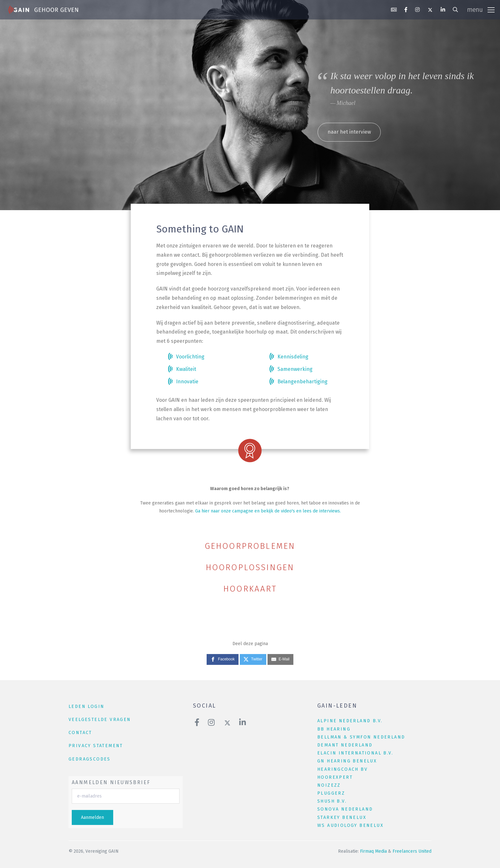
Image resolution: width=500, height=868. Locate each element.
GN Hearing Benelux (347, 761)
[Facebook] (223, 659)
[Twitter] (253, 659)
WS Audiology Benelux (350, 825)
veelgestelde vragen (100, 720)
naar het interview (349, 132)
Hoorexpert (335, 777)
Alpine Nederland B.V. (350, 721)
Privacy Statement (96, 746)
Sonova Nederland (345, 809)
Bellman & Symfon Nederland (361, 737)
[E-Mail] (280, 659)
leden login (86, 706)
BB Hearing (334, 729)
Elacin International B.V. (355, 753)
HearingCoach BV (342, 769)
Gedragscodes (90, 759)
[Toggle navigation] (481, 10)
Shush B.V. (332, 801)
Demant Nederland (345, 745)
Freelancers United (412, 851)
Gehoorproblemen (250, 546)
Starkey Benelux (342, 817)
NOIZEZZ (329, 785)
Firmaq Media (373, 851)
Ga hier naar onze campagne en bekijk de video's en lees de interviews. (268, 511)
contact (80, 733)
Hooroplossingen (250, 567)
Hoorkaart (250, 589)
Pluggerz (331, 793)
